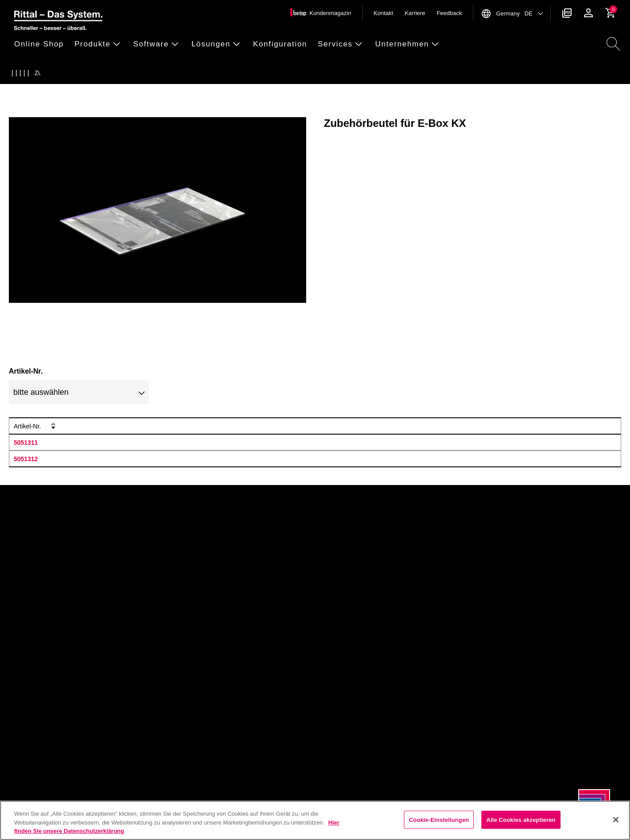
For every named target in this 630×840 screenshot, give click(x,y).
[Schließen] (616, 820)
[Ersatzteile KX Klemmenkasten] (88, 73)
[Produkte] (35, 73)
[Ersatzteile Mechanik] (70, 73)
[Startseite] (17, 73)
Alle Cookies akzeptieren (521, 819)
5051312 (26, 459)
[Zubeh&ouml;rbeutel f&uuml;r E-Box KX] (140, 73)
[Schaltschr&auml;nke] (53, 73)
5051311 (26, 443)
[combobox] (79, 392)
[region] (315, 820)
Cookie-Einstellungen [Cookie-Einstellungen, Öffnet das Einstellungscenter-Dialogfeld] (439, 819)
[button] (42, 44)
